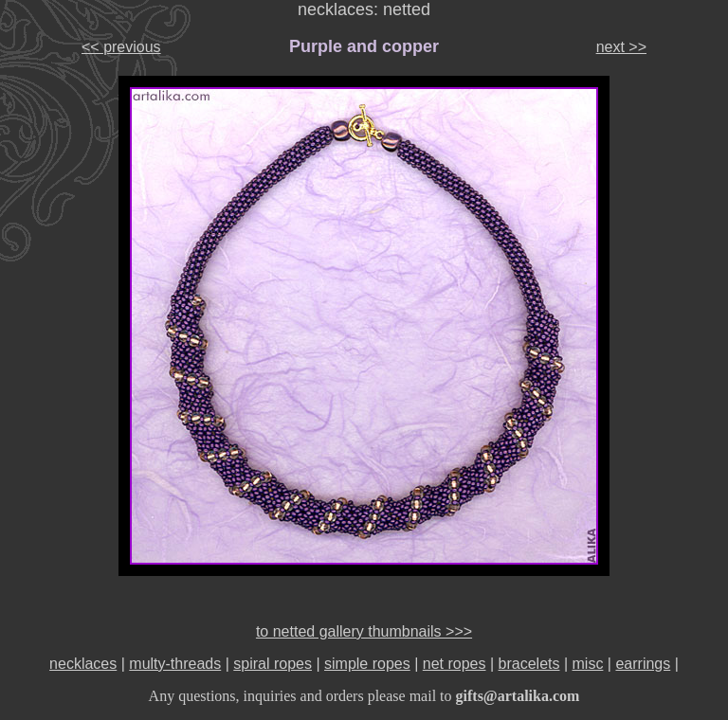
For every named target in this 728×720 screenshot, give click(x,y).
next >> (621, 47)
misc (588, 664)
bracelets (529, 664)
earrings (643, 664)
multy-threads (175, 664)
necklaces (83, 664)
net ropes (455, 664)
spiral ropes (273, 664)
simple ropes (367, 664)
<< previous (121, 47)
